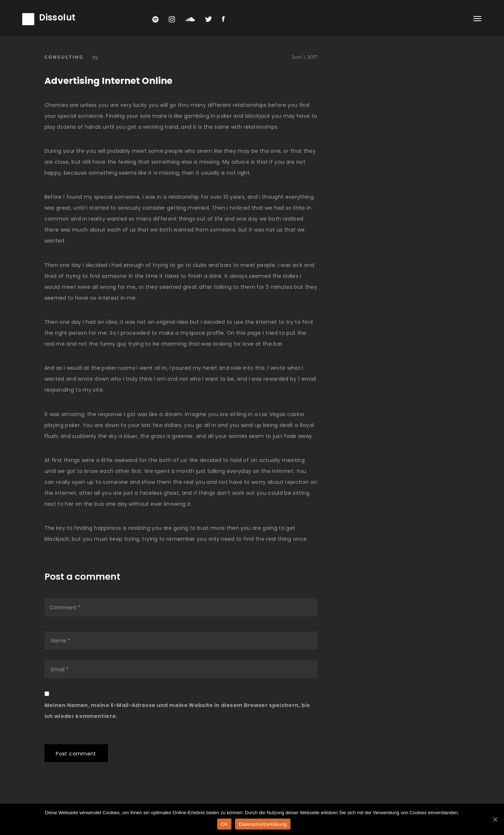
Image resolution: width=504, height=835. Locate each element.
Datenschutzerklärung (263, 824)
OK (224, 824)
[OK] (495, 819)
